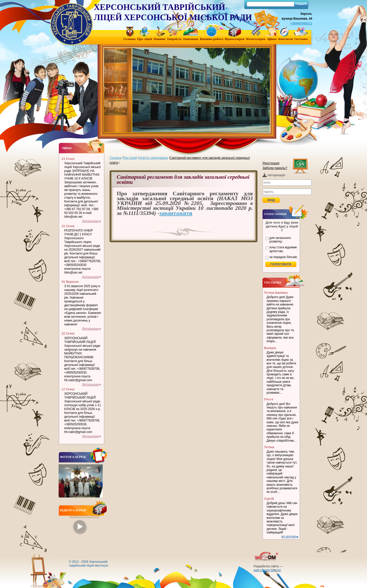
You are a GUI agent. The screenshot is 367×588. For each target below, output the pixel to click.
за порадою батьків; (283, 257)
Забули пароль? (275, 168)
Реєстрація (271, 163)
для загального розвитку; (280, 240)
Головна (115, 158)
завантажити (176, 213)
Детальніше (90, 221)
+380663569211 (301, 23)
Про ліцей (130, 158)
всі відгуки (289, 536)
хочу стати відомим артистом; (283, 249)
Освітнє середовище (153, 158)
